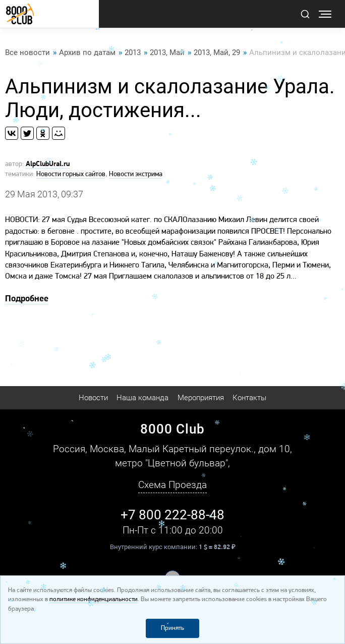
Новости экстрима (136, 174)
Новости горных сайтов (71, 174)
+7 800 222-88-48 (172, 515)
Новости (93, 398)
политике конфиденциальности (94, 599)
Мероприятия (201, 398)
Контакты (249, 398)
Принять (172, 628)
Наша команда (142, 398)
